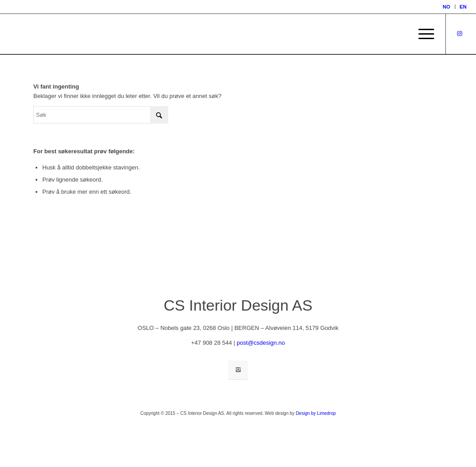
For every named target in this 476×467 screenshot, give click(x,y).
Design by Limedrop (316, 413)
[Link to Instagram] (460, 34)
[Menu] (423, 34)
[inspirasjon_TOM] (29, 34)
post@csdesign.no (261, 343)
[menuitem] (447, 7)
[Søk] (101, 115)
